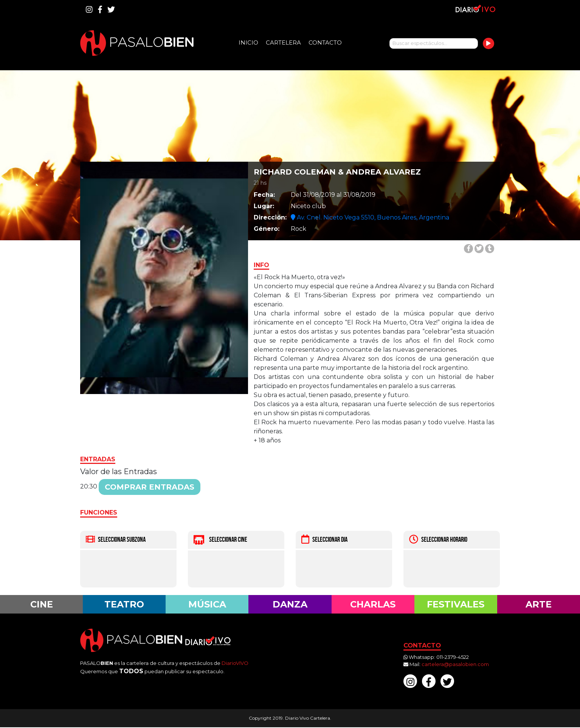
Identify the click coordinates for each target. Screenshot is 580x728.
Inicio (248, 43)
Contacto (325, 43)
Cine (41, 604)
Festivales (456, 604)
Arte (539, 604)
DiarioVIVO (235, 663)
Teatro (124, 604)
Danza (290, 604)
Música (207, 604)
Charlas (373, 604)
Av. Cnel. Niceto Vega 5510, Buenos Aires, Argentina (370, 217)
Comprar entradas (150, 487)
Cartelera (283, 43)
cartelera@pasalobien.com (455, 665)
